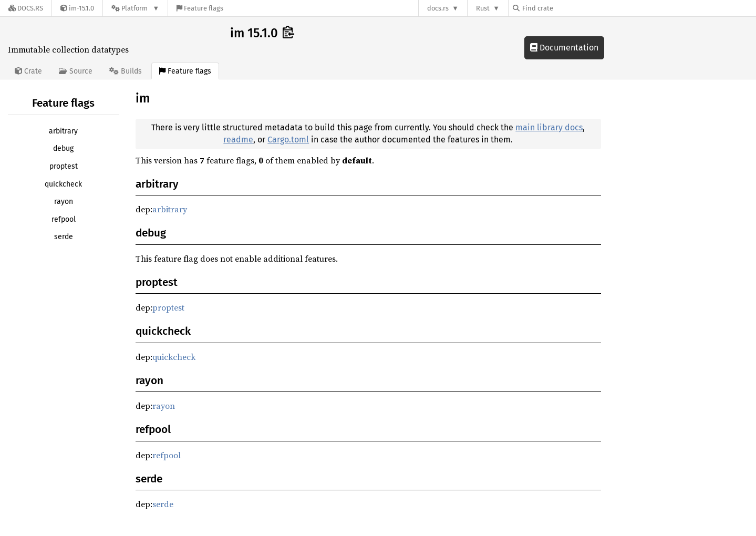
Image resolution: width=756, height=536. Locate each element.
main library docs (549, 127)
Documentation (564, 48)
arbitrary (63, 131)
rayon (64, 202)
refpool (64, 219)
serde (64, 237)
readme (238, 140)
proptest (64, 166)
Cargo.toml (288, 140)
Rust (483, 8)
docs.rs (438, 8)
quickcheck (63, 184)
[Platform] (135, 8)
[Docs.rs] (26, 8)
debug (63, 148)
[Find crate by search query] (565, 8)
